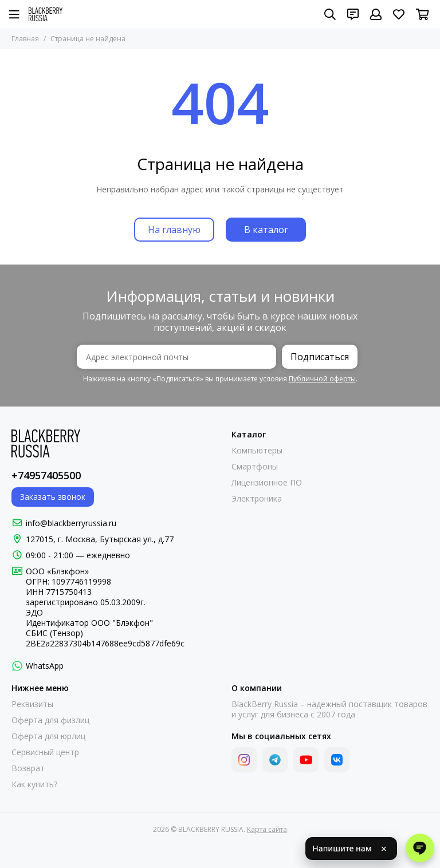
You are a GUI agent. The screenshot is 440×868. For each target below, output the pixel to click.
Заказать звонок (53, 497)
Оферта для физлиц (50, 720)
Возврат (28, 768)
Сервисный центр (45, 752)
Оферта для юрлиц (48, 736)
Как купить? (34, 784)
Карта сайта (267, 829)
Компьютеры (257, 451)
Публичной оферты (322, 379)
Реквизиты (32, 704)
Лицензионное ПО (267, 483)
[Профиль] (376, 14)
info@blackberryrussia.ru (71, 523)
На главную (174, 230)
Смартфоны (255, 467)
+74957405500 (46, 475)
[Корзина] (423, 14)
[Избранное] (399, 14)
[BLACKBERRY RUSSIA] (46, 14)
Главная (25, 39)
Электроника (257, 499)
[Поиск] (330, 14)
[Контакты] (353, 14)
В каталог (266, 230)
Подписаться (320, 357)
